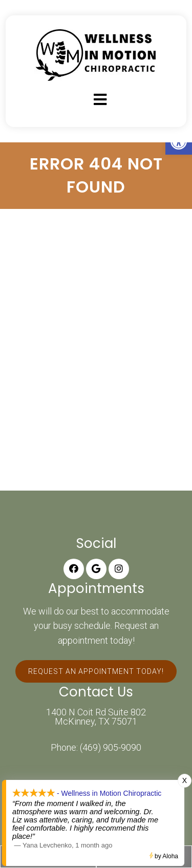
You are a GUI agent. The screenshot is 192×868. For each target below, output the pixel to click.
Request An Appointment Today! (96, 671)
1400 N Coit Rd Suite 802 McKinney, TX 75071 (96, 717)
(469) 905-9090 (111, 748)
